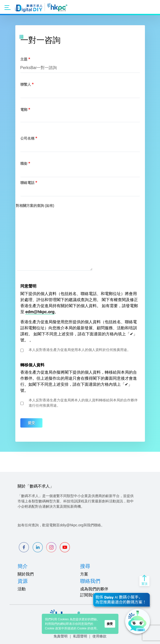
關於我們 (26, 574)
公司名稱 (27, 138)
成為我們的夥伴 (94, 589)
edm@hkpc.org (40, 312)
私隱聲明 (80, 636)
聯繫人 (26, 84)
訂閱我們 (88, 595)
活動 (22, 589)
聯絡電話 (27, 183)
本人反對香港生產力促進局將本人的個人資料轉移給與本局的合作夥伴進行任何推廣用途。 (83, 403)
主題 (24, 59)
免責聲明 (61, 636)
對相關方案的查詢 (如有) (35, 206)
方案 (84, 574)
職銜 (24, 164)
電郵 (24, 110)
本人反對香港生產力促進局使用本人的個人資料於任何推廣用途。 (80, 350)
